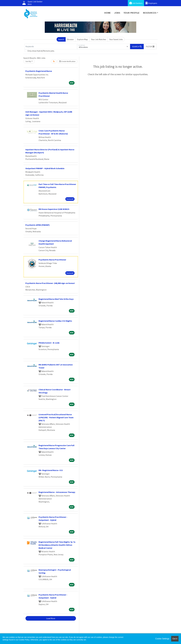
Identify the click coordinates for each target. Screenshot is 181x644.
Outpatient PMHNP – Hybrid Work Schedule (45, 168)
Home (108, 13)
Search (61, 39)
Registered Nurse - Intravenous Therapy (57, 492)
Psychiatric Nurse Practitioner (52, 260)
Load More (51, 618)
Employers (151, 3)
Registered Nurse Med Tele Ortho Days (56, 299)
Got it (175, 639)
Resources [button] (150, 13)
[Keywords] (51, 47)
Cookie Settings (162, 639)
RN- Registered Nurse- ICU (51, 470)
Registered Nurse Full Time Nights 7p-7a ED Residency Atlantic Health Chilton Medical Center (57, 545)
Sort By (28, 61)
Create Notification (67, 61)
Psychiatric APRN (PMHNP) (38, 225)
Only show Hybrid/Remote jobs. (41, 51)
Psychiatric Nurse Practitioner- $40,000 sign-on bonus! (50, 283)
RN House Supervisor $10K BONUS (54, 209)
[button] (150, 47)
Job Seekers (136, 3)
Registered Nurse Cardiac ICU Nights (55, 321)
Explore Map (82, 39)
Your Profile (132, 13)
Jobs (117, 13)
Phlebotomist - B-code (49, 343)
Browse (70, 39)
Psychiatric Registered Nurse (39, 71)
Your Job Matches (99, 39)
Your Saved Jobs (116, 39)
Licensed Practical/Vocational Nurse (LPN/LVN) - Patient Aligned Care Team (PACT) (56, 417)
